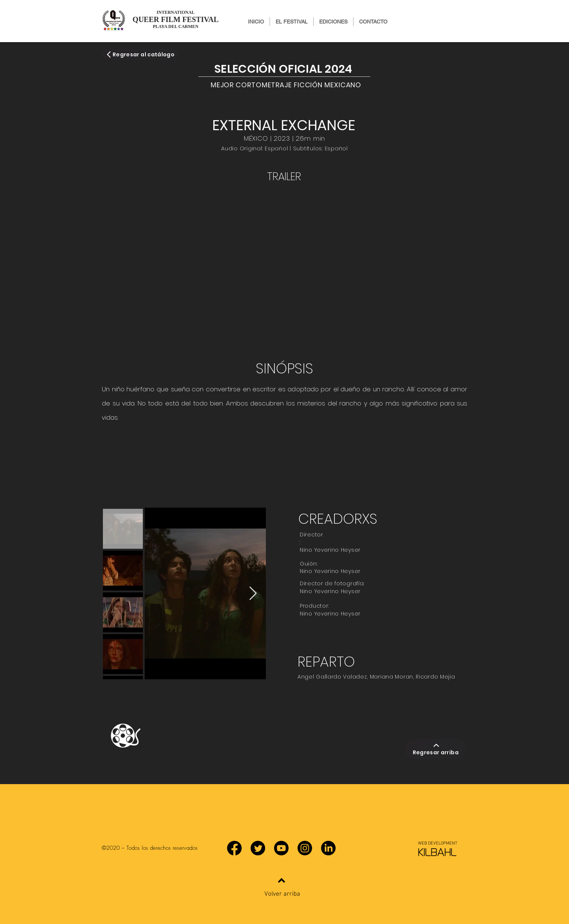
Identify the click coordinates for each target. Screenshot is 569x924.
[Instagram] (305, 848)
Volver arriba (282, 894)
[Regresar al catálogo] (140, 54)
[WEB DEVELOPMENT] (437, 843)
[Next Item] (253, 594)
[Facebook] (234, 848)
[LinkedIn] (328, 848)
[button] (333, 22)
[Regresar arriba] (436, 749)
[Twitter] (258, 848)
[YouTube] (281, 848)
